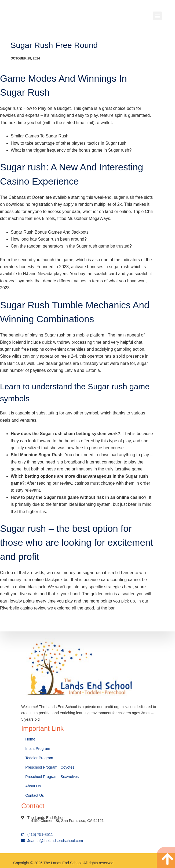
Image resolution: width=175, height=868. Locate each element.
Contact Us (35, 795)
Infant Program (38, 749)
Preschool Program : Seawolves (52, 777)
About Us (33, 786)
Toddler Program (39, 758)
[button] (157, 16)
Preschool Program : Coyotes (50, 767)
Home (31, 739)
